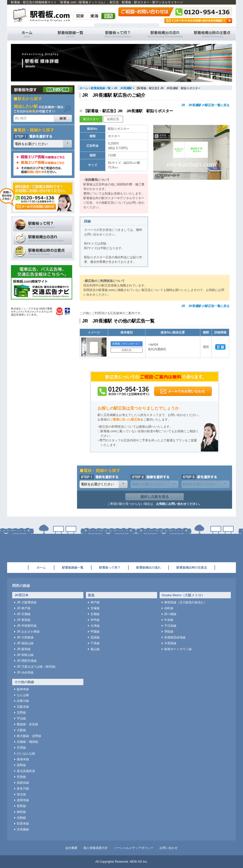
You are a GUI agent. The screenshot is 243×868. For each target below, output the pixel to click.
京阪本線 (23, 707)
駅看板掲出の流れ (165, 34)
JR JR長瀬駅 (123, 88)
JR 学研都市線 (27, 626)
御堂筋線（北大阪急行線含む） (186, 602)
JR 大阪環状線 (27, 602)
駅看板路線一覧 (70, 34)
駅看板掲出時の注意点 (212, 34)
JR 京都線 (24, 614)
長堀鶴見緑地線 (175, 637)
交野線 (21, 713)
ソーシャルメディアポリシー (134, 848)
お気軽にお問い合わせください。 (179, 504)
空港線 (21, 777)
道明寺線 (23, 800)
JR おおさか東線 (28, 632)
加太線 (21, 794)
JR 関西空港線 (27, 661)
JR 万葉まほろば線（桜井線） (37, 667)
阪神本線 (23, 689)
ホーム (84, 88)
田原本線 (23, 824)
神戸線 (95, 602)
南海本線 (23, 759)
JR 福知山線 (25, 643)
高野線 (21, 765)
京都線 (95, 614)
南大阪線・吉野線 (29, 736)
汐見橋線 (23, 829)
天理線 (21, 748)
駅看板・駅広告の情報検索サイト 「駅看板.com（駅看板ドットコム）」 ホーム (27, 34)
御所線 (21, 812)
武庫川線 (23, 701)
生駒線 (21, 818)
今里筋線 (170, 643)
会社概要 (71, 848)
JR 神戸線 (24, 608)
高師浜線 (23, 783)
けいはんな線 (26, 753)
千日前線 (170, 626)
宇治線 (21, 718)
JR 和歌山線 (25, 655)
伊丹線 (95, 620)
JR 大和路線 (25, 637)
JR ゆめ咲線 (25, 672)
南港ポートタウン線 (178, 649)
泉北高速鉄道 (26, 771)
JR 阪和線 (24, 649)
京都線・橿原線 (27, 742)
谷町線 (169, 608)
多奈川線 (23, 789)
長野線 (21, 806)
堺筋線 (169, 632)
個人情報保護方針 (96, 848)
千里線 (95, 643)
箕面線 (95, 637)
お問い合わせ (169, 848)
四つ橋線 (170, 614)
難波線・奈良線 (27, 724)
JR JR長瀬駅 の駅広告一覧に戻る (205, 105)
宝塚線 (95, 608)
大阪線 (21, 730)
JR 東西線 (24, 620)
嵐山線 (95, 649)
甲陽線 (95, 632)
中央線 (169, 620)
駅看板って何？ (118, 34)
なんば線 (23, 695)
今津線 (95, 626)
